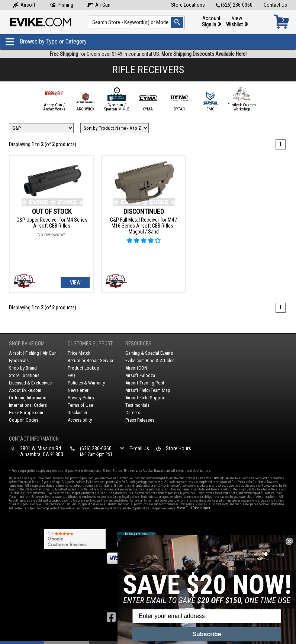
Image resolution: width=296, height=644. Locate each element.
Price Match (79, 353)
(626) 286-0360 (234, 5)
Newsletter (78, 390)
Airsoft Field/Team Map (148, 390)
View (237, 22)
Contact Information (34, 439)
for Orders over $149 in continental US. (148, 54)
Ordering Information (29, 398)
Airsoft (24, 5)
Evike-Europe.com (26, 413)
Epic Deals (19, 360)
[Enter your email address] (207, 616)
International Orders (28, 405)
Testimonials (137, 405)
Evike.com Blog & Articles (150, 360)
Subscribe (207, 634)
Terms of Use (80, 405)
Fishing (61, 5)
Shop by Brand (23, 368)
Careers (133, 413)
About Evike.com (25, 390)
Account (211, 22)
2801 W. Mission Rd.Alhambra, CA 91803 (42, 451)
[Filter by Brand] (41, 128)
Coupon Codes (24, 420)
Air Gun (99, 5)
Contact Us (275, 5)
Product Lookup (83, 368)
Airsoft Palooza (140, 375)
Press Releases (140, 420)
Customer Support (90, 344)
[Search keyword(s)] (137, 22)
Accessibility (80, 420)
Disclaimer (78, 413)
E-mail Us (139, 448)
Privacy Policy (81, 398)
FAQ (71, 375)
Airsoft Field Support (146, 398)
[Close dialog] (289, 541)
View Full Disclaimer (194, 508)
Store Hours (178, 448)
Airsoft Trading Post (145, 383)
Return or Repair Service (91, 360)
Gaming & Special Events (149, 353)
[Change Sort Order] (115, 128)
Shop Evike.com (27, 344)
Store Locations (188, 5)
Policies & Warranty (86, 383)
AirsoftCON (136, 368)
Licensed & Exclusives (30, 383)
